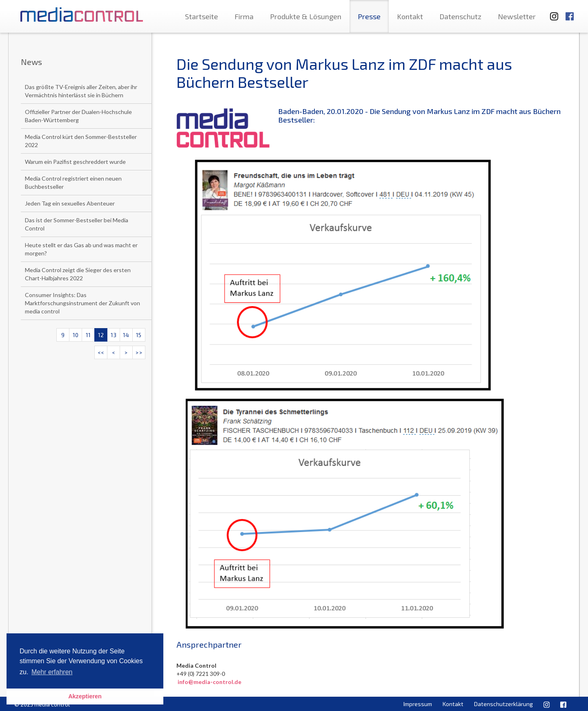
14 (126, 335)
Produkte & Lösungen (306, 16)
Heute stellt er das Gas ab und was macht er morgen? (81, 249)
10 (76, 335)
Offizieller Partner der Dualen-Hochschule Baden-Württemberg (78, 116)
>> (139, 352)
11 (88, 335)
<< (101, 352)
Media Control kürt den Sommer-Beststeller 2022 (81, 141)
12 (101, 335)
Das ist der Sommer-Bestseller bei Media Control (77, 224)
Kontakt (410, 16)
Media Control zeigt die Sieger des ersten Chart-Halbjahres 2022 (78, 274)
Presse (369, 16)
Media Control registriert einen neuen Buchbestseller (73, 182)
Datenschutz (460, 16)
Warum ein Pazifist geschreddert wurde (75, 162)
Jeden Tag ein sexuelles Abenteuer (70, 203)
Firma (244, 16)
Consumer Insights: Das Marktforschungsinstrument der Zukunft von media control (82, 303)
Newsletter (517, 16)
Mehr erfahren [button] (52, 672)
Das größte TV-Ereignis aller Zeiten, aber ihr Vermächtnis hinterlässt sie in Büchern (81, 91)
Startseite (202, 16)
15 (139, 335)
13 (114, 335)
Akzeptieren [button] (85, 696)
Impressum (418, 704)
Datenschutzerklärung (503, 704)
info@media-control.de (209, 682)
